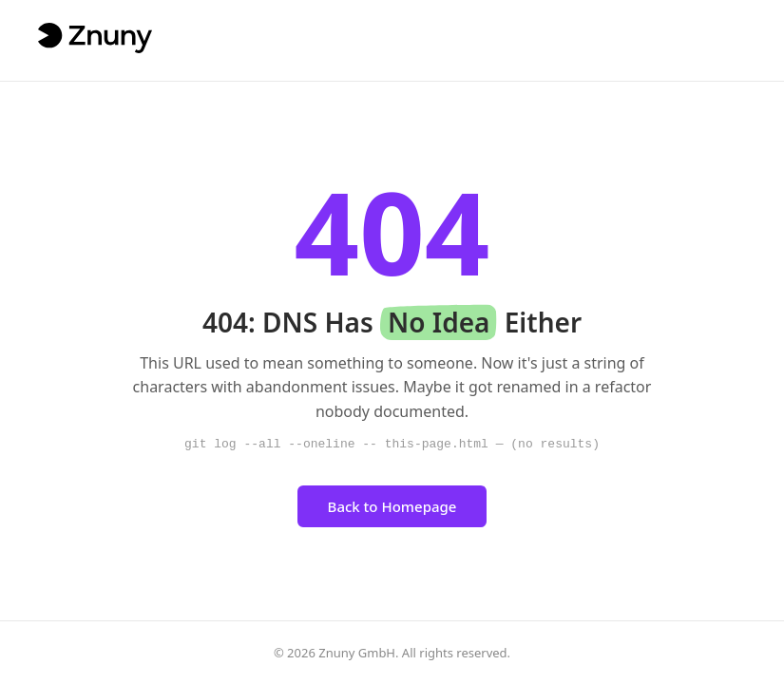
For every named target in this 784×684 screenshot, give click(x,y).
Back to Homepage (392, 506)
